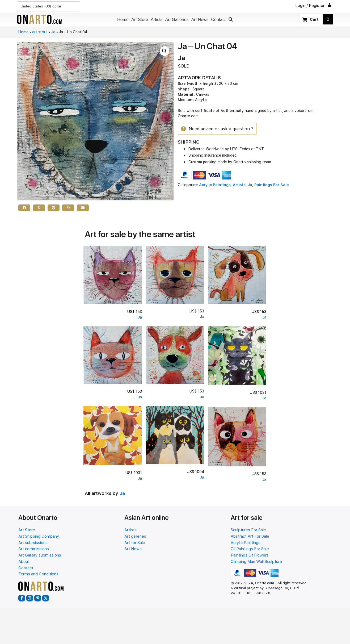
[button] (231, 20)
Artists (239, 185)
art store (40, 32)
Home (23, 32)
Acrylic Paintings (215, 185)
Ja (53, 32)
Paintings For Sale (272, 185)
